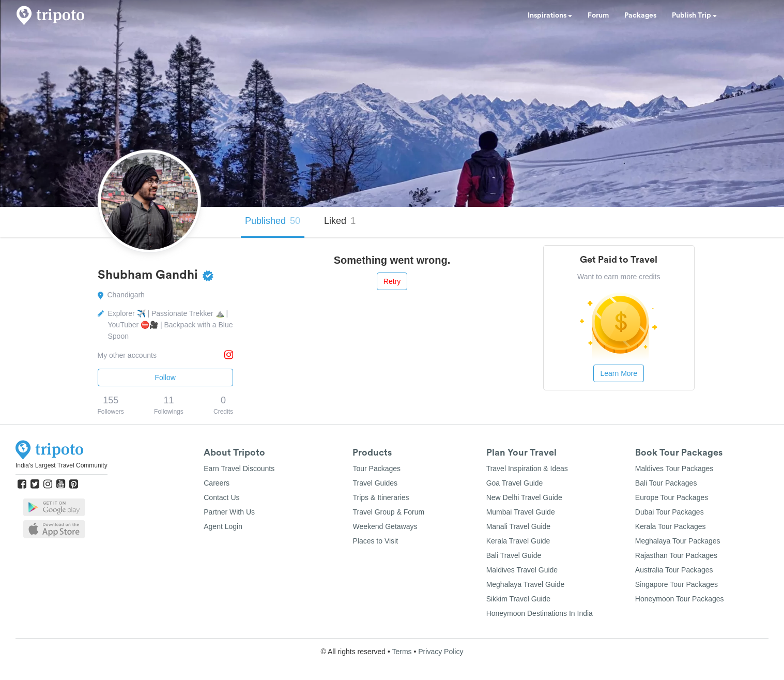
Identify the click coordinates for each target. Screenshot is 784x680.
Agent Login (223, 526)
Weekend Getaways (385, 526)
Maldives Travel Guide (522, 570)
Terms (402, 652)
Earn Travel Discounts (239, 469)
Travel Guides (375, 483)
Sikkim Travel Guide (518, 599)
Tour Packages (376, 469)
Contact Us (221, 497)
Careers (217, 483)
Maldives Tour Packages (674, 469)
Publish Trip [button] (694, 16)
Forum (598, 16)
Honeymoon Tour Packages (680, 599)
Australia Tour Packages (674, 570)
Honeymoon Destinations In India (540, 613)
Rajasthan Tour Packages (676, 555)
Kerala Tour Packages (671, 526)
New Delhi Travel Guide (524, 497)
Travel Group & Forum (388, 512)
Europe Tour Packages (672, 497)
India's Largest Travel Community (62, 465)
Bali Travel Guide (514, 555)
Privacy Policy (441, 652)
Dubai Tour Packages (670, 512)
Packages (640, 16)
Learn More (619, 373)
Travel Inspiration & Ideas (527, 469)
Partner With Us (229, 512)
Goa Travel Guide (515, 483)
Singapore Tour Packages (677, 584)
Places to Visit (375, 541)
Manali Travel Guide (519, 526)
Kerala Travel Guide (518, 541)
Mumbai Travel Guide (521, 512)
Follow (165, 377)
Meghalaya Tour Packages (678, 541)
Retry (392, 281)
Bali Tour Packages (666, 483)
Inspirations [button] (550, 16)
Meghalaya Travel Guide (526, 584)
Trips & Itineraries (381, 497)
